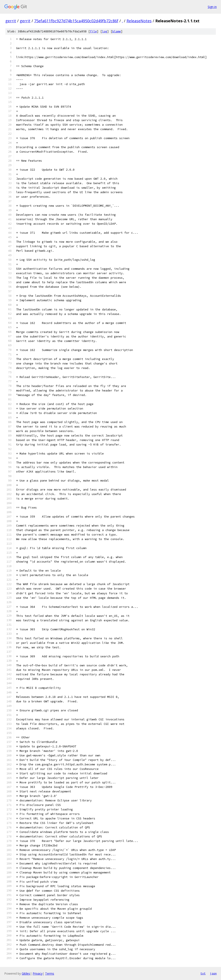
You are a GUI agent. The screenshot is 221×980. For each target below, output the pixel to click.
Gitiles (26, 973)
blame (117, 31)
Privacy (38, 973)
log (105, 31)
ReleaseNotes (139, 21)
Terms (50, 973)
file (93, 31)
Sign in (212, 7)
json (213, 973)
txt (203, 973)
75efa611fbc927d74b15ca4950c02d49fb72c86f (76, 21)
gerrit (11, 21)
